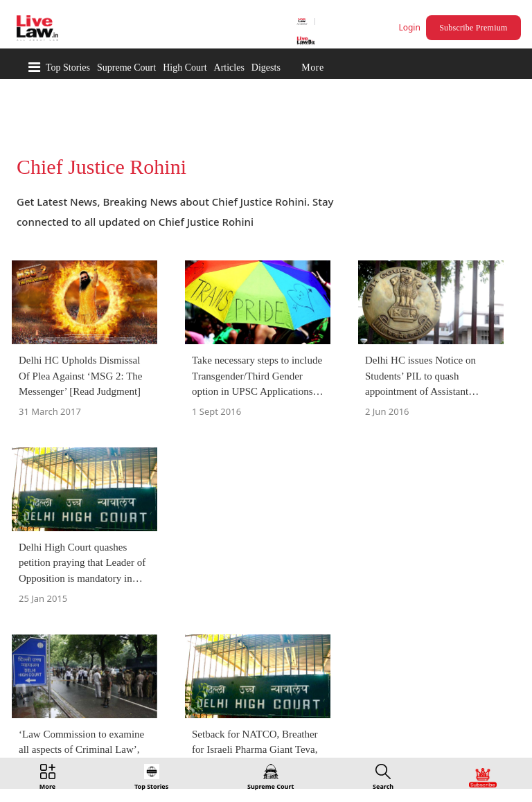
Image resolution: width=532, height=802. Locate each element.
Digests (266, 68)
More (312, 68)
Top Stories (68, 68)
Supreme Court (126, 68)
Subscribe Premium (473, 28)
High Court (185, 68)
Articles (229, 68)
